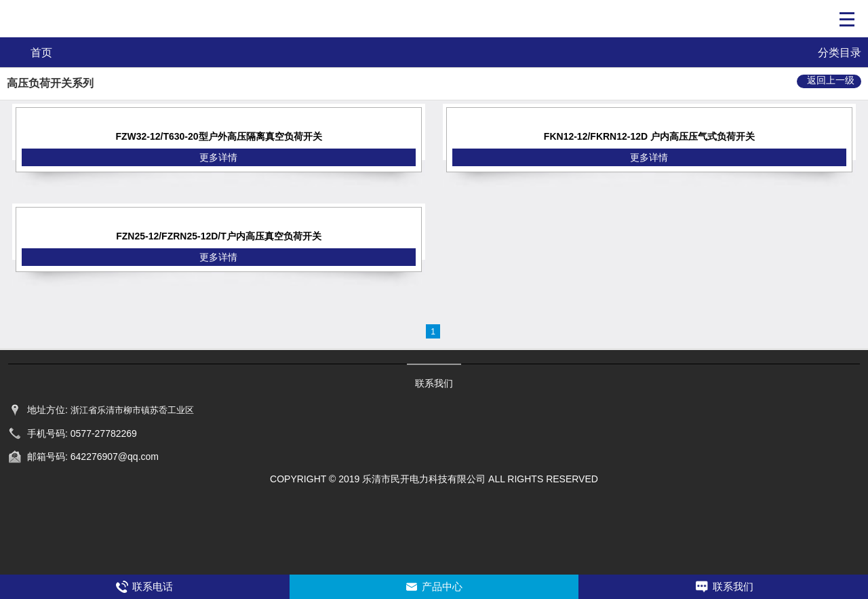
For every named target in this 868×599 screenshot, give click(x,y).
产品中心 (442, 586)
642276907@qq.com (115, 457)
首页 (41, 53)
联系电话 (153, 586)
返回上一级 (831, 80)
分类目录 (840, 53)
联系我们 (733, 586)
